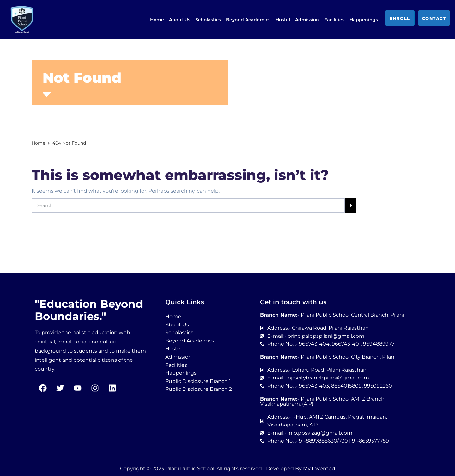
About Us (180, 20)
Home (157, 20)
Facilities (334, 20)
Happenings (364, 20)
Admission (307, 20)
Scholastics (208, 20)
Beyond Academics (248, 20)
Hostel (283, 20)
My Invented (319, 469)
